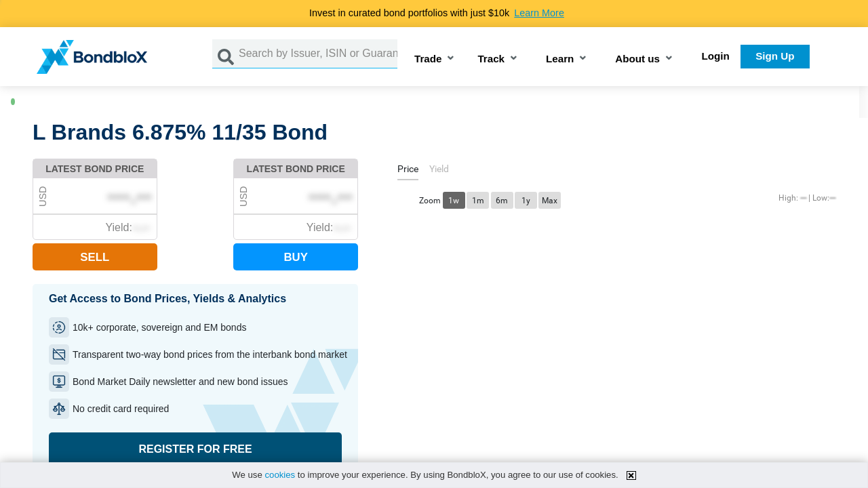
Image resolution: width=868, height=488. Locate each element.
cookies (280, 475)
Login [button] (716, 56)
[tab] (408, 171)
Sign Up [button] (775, 56)
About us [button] (637, 59)
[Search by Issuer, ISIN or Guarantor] (318, 54)
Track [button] (491, 59)
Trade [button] (428, 59)
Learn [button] (560, 59)
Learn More (539, 13)
